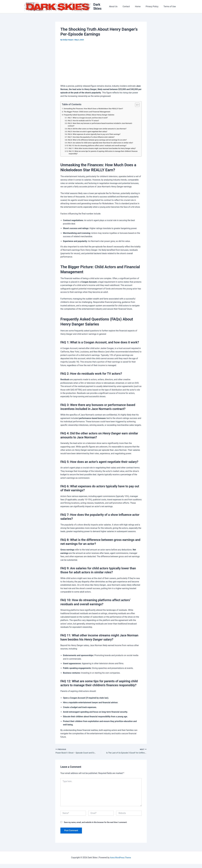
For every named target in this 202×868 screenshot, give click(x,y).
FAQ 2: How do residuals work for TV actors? (85, 121)
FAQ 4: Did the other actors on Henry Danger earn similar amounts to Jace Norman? (99, 129)
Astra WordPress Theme (120, 861)
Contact (130, 7)
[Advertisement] (101, 64)
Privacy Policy (154, 7)
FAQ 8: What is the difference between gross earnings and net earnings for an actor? (99, 141)
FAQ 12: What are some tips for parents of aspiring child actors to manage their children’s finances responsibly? (102, 156)
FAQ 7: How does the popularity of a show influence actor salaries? (93, 138)
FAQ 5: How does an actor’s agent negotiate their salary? (89, 132)
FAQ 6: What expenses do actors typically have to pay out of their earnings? (96, 135)
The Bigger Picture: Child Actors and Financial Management (89, 112)
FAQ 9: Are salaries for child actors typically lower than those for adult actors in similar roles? (103, 143)
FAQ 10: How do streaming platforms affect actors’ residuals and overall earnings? (100, 146)
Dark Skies (102, 7)
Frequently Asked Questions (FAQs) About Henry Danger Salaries (91, 115)
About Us (118, 7)
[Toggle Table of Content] (136, 105)
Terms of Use (170, 7)
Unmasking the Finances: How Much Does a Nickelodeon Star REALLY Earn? (95, 109)
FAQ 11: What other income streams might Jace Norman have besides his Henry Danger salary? (102, 151)
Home (140, 7)
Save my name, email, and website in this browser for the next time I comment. (96, 826)
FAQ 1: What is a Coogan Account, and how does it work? (89, 118)
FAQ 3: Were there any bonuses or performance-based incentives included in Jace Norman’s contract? (102, 125)
